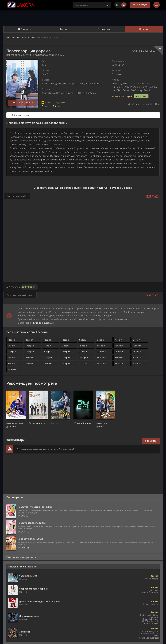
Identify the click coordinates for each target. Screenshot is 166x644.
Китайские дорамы (26, 37)
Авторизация (139, 5)
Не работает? (152, 196)
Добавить (151, 441)
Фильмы (64, 29)
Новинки (144, 29)
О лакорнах (104, 29)
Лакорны (24, 29)
